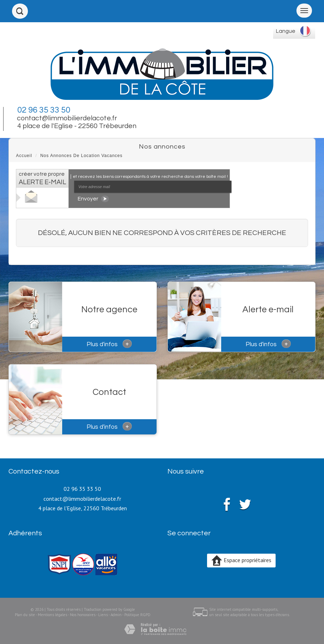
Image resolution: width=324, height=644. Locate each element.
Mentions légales (52, 615)
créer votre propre (42, 178)
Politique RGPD (137, 615)
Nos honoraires (83, 615)
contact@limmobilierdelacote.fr (67, 118)
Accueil (24, 156)
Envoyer (93, 199)
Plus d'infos (109, 344)
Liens (103, 615)
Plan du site (25, 615)
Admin (116, 615)
